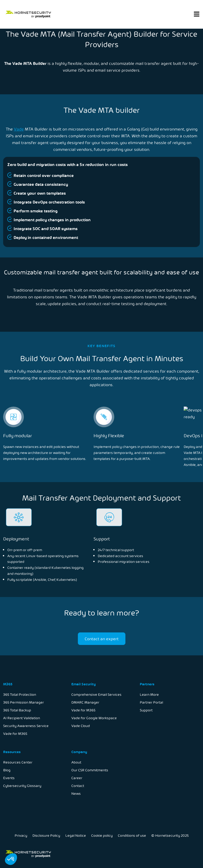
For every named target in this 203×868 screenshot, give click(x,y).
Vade (19, 129)
